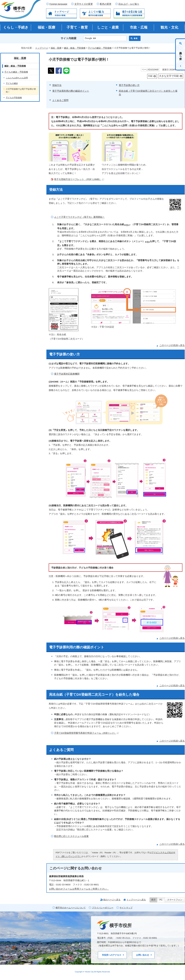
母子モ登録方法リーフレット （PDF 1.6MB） (79, 179)
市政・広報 (139, 27)
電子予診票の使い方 (129, 85)
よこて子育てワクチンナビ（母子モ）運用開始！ (79, 217)
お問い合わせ (143, 955)
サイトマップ (126, 908)
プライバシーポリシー (103, 908)
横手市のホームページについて (71, 908)
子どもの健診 (12, 83)
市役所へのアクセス (112, 955)
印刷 (150, 76)
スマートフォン (175, 900)
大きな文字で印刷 (169, 76)
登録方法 (57, 85)
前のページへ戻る (112, 900)
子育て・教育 (77, 27)
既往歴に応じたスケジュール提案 (71, 836)
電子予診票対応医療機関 (67, 374)
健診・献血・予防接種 (75, 48)
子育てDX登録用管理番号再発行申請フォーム (86, 733)
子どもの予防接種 (14, 98)
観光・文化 (169, 27)
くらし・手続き (16, 27)
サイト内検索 (69, 38)
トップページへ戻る (136, 900)
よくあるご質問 (60, 100)
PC (161, 900)
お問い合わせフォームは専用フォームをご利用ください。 (79, 889)
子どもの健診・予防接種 (100, 48)
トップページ (42, 48)
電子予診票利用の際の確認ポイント (71, 91)
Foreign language (58, 4)
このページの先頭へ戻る (172, 345)
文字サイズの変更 (84, 4)
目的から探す (181, 54)
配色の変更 (106, 4)
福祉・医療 (46, 27)
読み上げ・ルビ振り (129, 4)
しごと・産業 (108, 27)
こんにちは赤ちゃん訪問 (17, 78)
